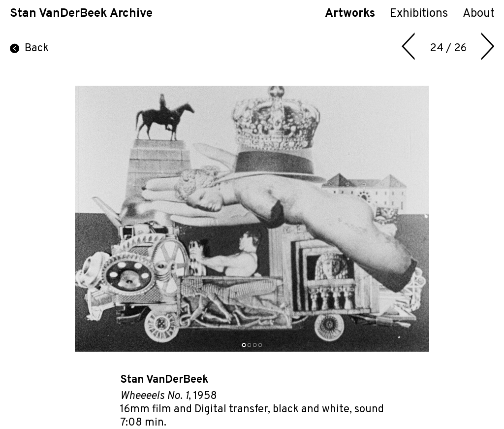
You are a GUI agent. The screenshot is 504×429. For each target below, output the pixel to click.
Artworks (350, 14)
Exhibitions (419, 14)
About (479, 14)
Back (29, 49)
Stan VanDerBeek (164, 380)
